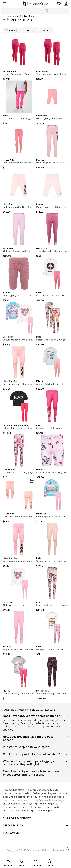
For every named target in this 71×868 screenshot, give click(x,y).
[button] (59, 4)
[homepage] (35, 4)
